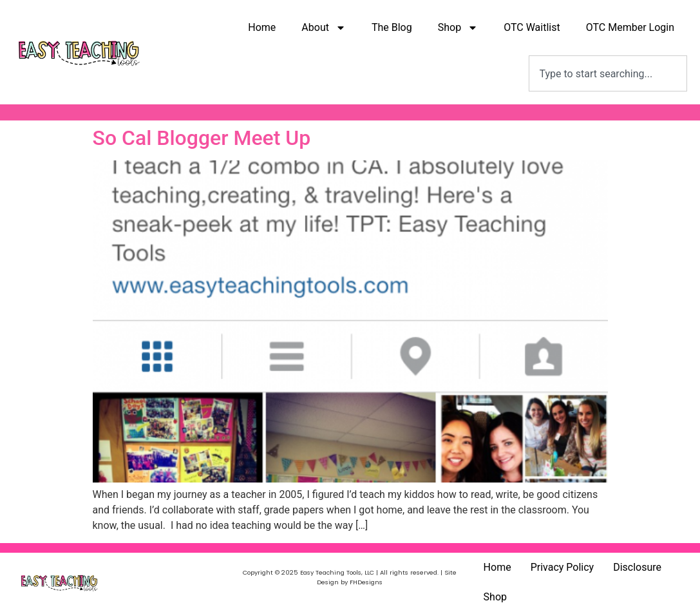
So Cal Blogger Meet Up (202, 138)
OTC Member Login (630, 27)
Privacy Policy (563, 567)
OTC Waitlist (532, 27)
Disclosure (637, 567)
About (324, 28)
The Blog (392, 27)
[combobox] (608, 73)
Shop (458, 28)
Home (262, 27)
